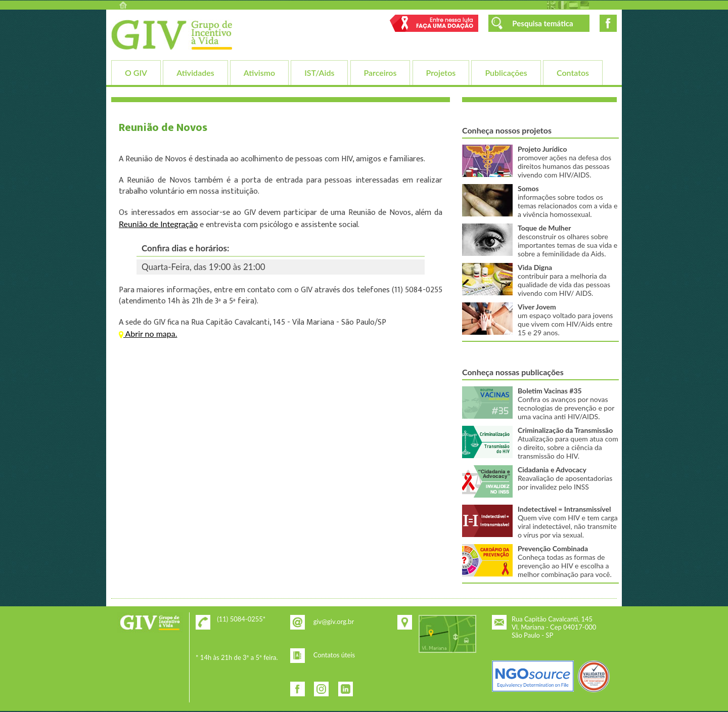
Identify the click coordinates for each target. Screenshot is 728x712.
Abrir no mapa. (148, 333)
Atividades (195, 73)
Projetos (441, 73)
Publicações (506, 73)
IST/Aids (319, 73)
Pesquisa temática (542, 23)
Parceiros (380, 73)
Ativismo (259, 73)
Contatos (573, 73)
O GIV (136, 73)
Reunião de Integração (158, 224)
